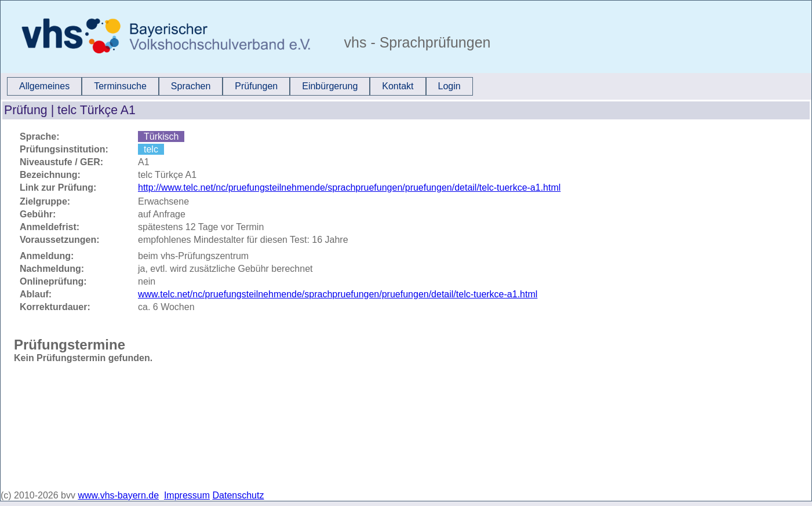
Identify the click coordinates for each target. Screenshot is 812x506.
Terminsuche (120, 86)
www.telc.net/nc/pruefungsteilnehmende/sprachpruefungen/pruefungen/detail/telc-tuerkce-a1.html (338, 294)
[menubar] (240, 86)
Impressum (187, 495)
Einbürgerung (330, 86)
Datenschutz (238, 495)
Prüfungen (256, 86)
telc (151, 149)
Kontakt (398, 86)
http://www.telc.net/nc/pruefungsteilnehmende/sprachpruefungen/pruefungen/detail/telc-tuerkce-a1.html (349, 188)
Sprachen (191, 86)
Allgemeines (44, 86)
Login (449, 86)
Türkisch (161, 136)
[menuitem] (44, 86)
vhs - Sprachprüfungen (416, 42)
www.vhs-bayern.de (118, 495)
